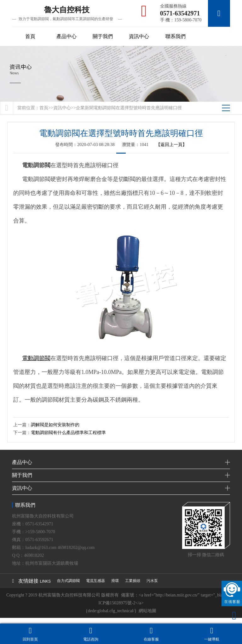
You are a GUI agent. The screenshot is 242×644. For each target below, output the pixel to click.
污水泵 (152, 581)
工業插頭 (133, 581)
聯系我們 (176, 36)
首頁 (30, 36)
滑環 (115, 581)
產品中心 (66, 36)
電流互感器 (95, 581)
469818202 (34, 555)
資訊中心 (139, 36)
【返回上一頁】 (171, 145)
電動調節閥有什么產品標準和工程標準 (68, 433)
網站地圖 (147, 611)
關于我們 (103, 36)
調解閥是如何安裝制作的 (55, 425)
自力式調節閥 (68, 581)
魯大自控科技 (67, 14)
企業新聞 (85, 108)
